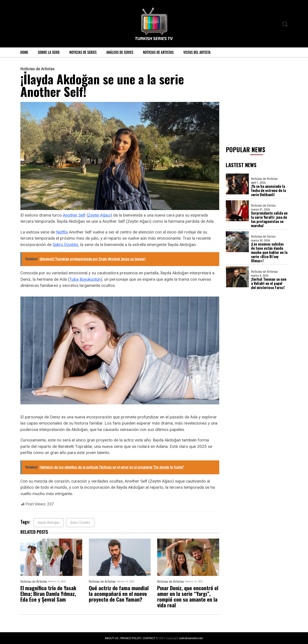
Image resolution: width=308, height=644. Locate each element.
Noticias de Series (83, 52)
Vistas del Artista (197, 52)
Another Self (74, 215)
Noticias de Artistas (158, 52)
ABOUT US (112, 638)
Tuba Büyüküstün (85, 279)
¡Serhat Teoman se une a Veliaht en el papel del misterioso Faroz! (269, 283)
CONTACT (149, 638)
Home (24, 52)
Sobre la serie (49, 52)
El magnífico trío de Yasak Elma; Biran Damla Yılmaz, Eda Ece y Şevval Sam (48, 593)
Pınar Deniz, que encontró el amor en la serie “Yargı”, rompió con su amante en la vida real (188, 596)
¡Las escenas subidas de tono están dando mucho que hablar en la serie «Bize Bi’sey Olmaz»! (269, 252)
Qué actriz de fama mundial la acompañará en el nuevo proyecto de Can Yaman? (119, 593)
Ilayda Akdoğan (49, 523)
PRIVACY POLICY (131, 638)
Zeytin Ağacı (99, 215)
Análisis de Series (120, 52)
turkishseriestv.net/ (191, 638)
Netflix (62, 232)
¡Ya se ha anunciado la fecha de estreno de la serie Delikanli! (268, 190)
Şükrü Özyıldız (65, 245)
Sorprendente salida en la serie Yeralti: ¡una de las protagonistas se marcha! (269, 219)
